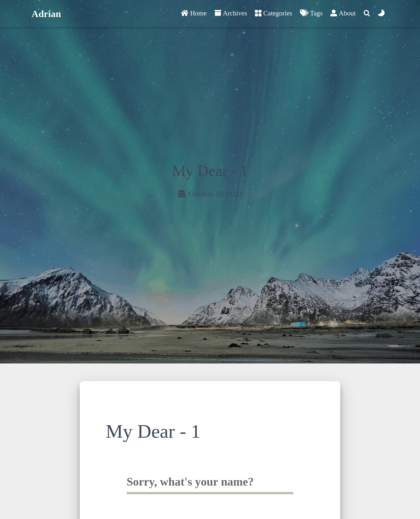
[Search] (367, 13)
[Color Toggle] (381, 13)
